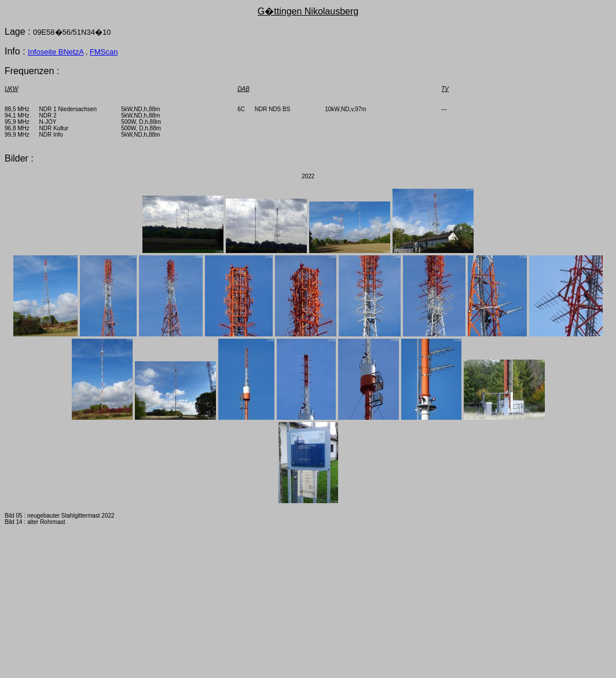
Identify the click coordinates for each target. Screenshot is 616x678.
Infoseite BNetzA (56, 52)
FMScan (104, 52)
